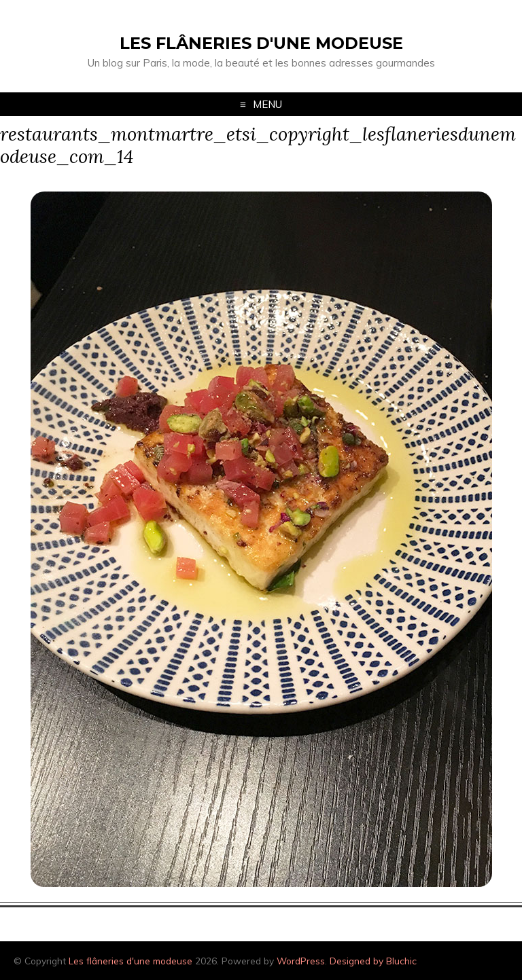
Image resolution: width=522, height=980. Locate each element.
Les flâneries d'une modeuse (261, 43)
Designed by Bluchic (373, 961)
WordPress (301, 961)
